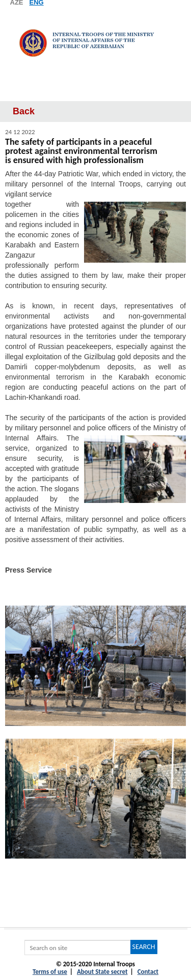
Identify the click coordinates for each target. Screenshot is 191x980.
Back (24, 111)
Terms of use (50, 972)
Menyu (95, 91)
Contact (148, 972)
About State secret (102, 972)
